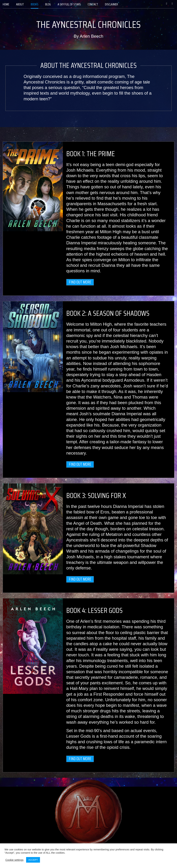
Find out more (80, 282)
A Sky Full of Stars (69, 4)
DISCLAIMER (111, 4)
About (20, 4)
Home (6, 4)
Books (35, 4)
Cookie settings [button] (14, 860)
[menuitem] (6, 4)
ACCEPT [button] (33, 860)
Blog (48, 4)
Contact (93, 4)
